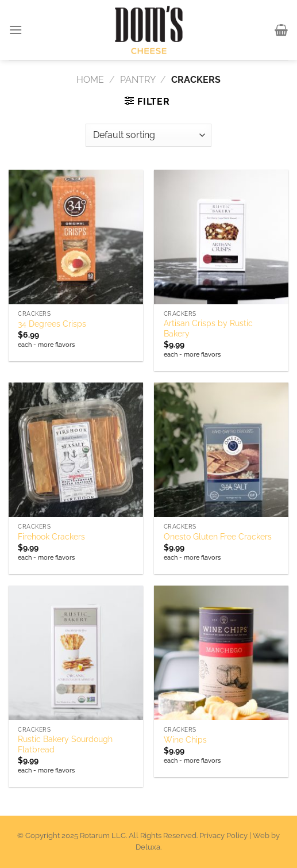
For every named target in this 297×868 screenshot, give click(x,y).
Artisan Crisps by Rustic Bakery (208, 328)
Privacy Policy (223, 836)
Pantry (138, 80)
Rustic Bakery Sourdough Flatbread (65, 744)
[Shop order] (148, 135)
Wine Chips (185, 740)
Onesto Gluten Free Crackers (218, 537)
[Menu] (16, 30)
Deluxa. (148, 847)
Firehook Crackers (51, 537)
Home (90, 80)
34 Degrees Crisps (52, 324)
